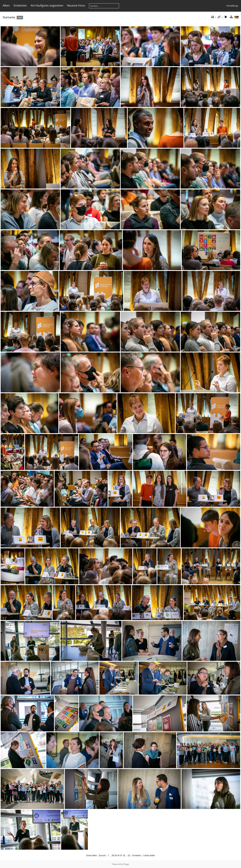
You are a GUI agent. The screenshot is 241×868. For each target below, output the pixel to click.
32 (124, 855)
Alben (6, 5)
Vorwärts (137, 855)
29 (115, 855)
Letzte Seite (149, 855)
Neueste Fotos (76, 5)
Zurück (102, 855)
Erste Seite (91, 855)
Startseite (9, 17)
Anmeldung (232, 6)
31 (121, 855)
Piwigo (126, 864)
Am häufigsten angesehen (47, 5)
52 (129, 855)
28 (113, 855)
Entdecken (20, 5)
